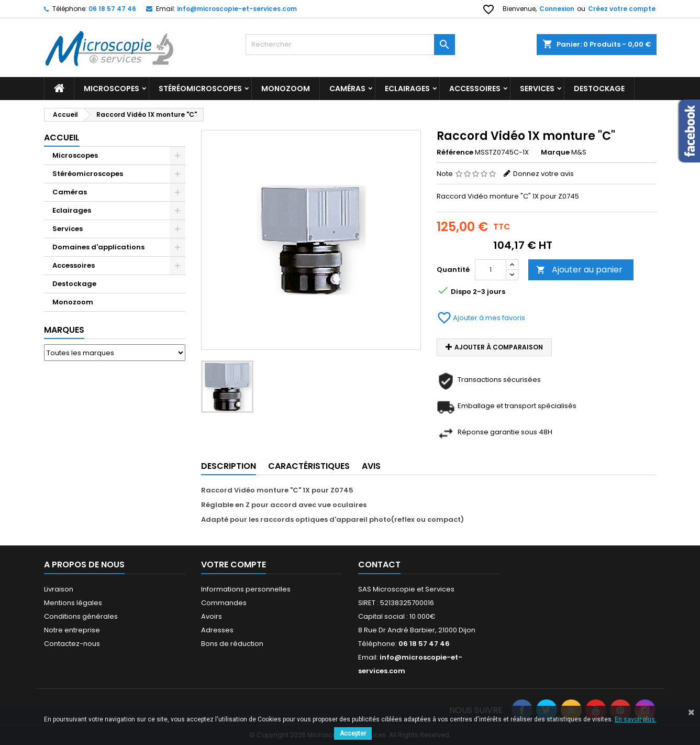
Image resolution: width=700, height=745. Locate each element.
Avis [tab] (371, 466)
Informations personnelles (246, 589)
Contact (379, 565)
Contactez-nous (72, 644)
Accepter (353, 733)
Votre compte (234, 565)
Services (537, 89)
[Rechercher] (350, 45)
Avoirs (212, 616)
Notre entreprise (72, 630)
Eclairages (407, 89)
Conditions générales (81, 616)
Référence (455, 152)
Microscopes (112, 89)
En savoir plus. (636, 719)
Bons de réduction (232, 644)
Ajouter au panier (579, 270)
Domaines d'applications (98, 247)
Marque (555, 152)
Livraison (59, 589)
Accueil (62, 138)
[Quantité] (491, 270)
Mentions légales (73, 603)
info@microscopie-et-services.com (237, 9)
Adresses (217, 630)
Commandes (224, 603)
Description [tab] (229, 466)
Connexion (557, 9)
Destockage (74, 284)
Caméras (347, 89)
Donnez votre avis (543, 174)
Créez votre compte (622, 9)
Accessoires (475, 89)
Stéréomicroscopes (200, 89)
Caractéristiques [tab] (309, 466)
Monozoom (286, 89)
